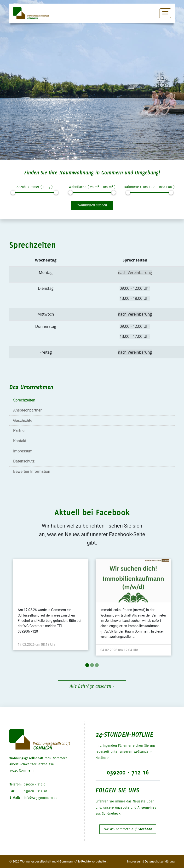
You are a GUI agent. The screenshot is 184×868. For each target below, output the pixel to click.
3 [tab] (97, 665)
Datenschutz (24, 461)
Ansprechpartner (27, 410)
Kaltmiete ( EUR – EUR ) (149, 187)
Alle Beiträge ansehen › (92, 686)
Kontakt (20, 441)
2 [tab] (92, 665)
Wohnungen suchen (92, 205)
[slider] (13, 193)
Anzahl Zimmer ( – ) (34, 187)
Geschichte (23, 420)
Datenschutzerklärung (160, 861)
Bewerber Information (32, 471)
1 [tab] (87, 665)
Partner (20, 431)
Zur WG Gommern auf (128, 829)
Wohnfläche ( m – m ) (92, 186)
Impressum (23, 451)
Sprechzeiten (24, 400)
